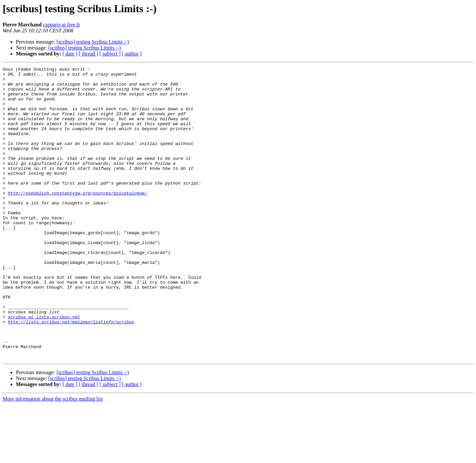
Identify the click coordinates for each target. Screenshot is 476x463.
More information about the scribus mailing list (53, 457)
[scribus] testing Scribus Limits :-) (93, 42)
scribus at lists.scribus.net (44, 367)
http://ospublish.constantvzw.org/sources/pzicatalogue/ (78, 219)
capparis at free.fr (61, 25)
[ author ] (132, 54)
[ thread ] (88, 54)
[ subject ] (110, 54)
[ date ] (70, 54)
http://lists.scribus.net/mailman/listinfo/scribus (71, 373)
